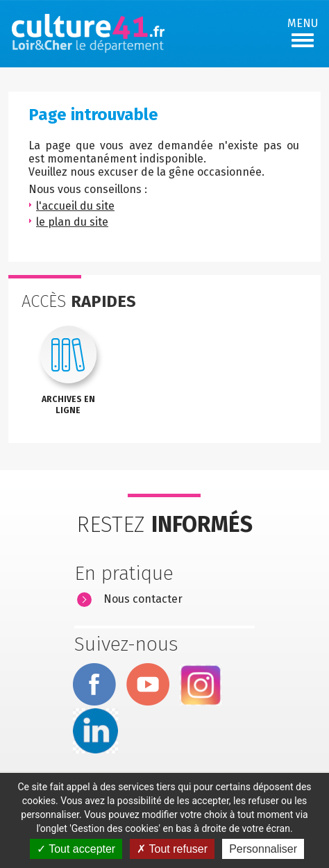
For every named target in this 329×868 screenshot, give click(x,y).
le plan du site (72, 222)
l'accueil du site (75, 206)
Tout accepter (76, 849)
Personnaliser (263, 849)
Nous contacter (143, 599)
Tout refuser (172, 849)
